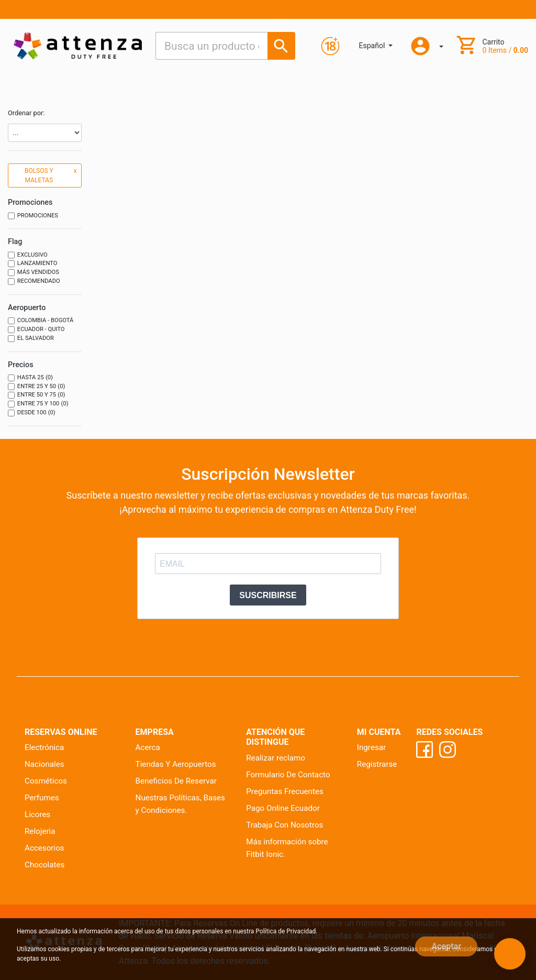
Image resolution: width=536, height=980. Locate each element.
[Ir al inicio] (78, 46)
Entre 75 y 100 (38, 404)
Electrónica (44, 747)
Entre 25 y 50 (36, 387)
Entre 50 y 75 (36, 395)
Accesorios (44, 848)
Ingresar (371, 747)
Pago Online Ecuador (283, 808)
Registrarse (377, 764)
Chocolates (44, 865)
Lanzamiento (33, 264)
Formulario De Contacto (288, 775)
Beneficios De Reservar (176, 781)
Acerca (148, 747)
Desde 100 (32, 413)
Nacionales (44, 764)
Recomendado (34, 282)
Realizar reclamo (276, 758)
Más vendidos (33, 273)
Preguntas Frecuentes (285, 791)
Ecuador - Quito (36, 330)
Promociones (33, 216)
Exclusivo (28, 255)
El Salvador (31, 339)
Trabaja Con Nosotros (284, 825)
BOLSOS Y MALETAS (51, 175)
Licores (37, 814)
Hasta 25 (30, 378)
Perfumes (42, 798)
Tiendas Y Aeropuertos (176, 764)
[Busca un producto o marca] (281, 46)
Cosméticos (46, 781)
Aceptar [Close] (446, 946)
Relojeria (40, 831)
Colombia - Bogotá (41, 321)
